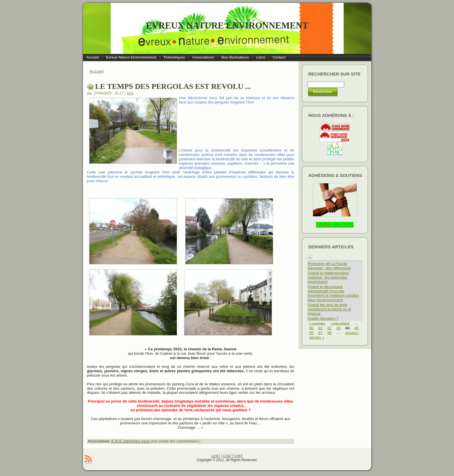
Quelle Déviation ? (323, 318)
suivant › (352, 333)
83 (338, 328)
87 (320, 333)
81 (320, 328)
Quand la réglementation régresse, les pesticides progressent (328, 277)
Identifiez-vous (137, 441)
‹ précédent (340, 323)
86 (311, 333)
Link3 (238, 456)
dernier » (317, 337)
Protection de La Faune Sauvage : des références (329, 266)
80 (311, 328)
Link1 (216, 456)
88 (329, 333)
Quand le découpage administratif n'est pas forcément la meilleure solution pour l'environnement (333, 293)
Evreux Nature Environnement (227, 26)
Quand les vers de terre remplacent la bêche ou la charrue (330, 309)
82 (329, 328)
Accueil (97, 71)
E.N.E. (118, 441)
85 (356, 328)
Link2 (227, 456)
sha (130, 93)
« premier (317, 323)
